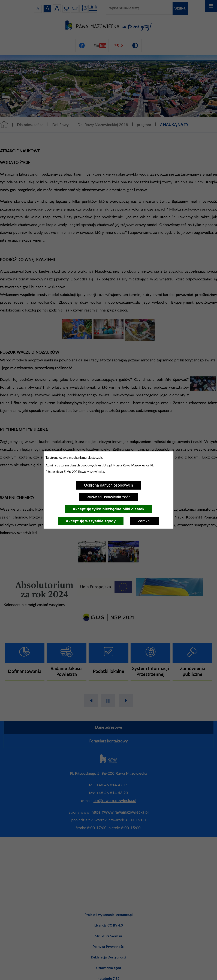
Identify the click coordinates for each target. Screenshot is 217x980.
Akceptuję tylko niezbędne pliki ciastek (108, 509)
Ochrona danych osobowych (108, 485)
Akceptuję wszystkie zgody (91, 521)
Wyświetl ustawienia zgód (108, 497)
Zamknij (145, 521)
